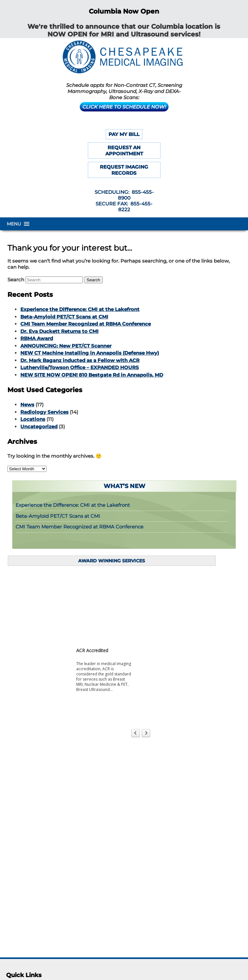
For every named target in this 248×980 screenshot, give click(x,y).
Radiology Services (44, 412)
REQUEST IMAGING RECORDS (124, 170)
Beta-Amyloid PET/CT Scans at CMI (64, 317)
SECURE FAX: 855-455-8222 (124, 207)
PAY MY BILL (124, 134)
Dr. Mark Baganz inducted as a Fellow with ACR (80, 360)
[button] (14, 224)
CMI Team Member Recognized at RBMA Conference (86, 324)
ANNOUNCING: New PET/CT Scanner (66, 346)
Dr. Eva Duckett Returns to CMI (59, 331)
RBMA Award (37, 338)
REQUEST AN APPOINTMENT (124, 151)
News (27, 405)
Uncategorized (39, 427)
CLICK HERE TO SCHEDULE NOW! (124, 107)
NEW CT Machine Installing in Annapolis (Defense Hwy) (90, 353)
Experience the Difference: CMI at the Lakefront (80, 309)
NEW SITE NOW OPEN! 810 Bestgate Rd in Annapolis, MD (92, 375)
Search (16, 280)
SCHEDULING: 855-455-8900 (124, 195)
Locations (33, 419)
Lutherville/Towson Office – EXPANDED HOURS (80, 367)
